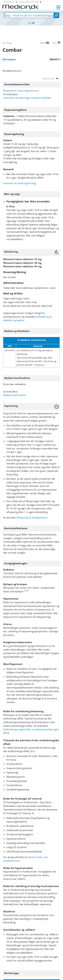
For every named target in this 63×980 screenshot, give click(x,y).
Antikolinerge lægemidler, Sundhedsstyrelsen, (28, 729)
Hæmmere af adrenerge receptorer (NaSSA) (27, 98)
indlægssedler (29, 2)
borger (9, 2)
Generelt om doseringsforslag (20, 183)
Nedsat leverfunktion (15, 395)
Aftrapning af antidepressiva (32, 517)
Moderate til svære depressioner (21, 91)
